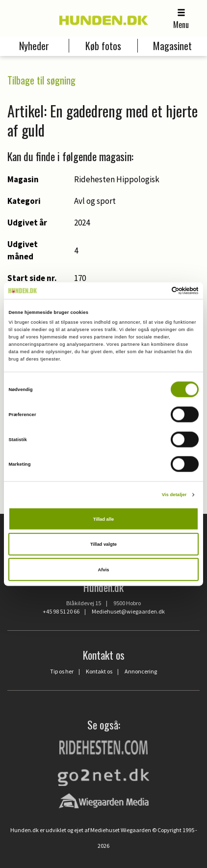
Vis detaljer (174, 495)
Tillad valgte (103, 544)
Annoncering (141, 671)
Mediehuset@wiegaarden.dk (128, 611)
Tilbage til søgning (41, 80)
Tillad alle (103, 519)
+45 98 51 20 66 (61, 611)
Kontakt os (99, 671)
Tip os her (62, 671)
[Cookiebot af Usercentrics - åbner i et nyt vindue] (156, 291)
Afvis (104, 569)
